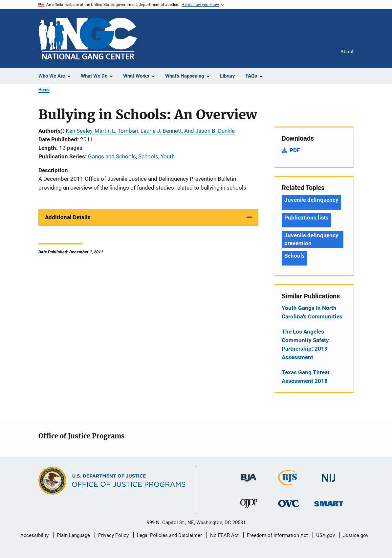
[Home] (88, 39)
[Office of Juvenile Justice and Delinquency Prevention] (249, 509)
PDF (295, 150)
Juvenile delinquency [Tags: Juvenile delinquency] (311, 200)
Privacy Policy (113, 535)
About (347, 52)
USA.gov (326, 535)
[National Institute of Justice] (329, 483)
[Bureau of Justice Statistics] (289, 487)
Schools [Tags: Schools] (294, 256)
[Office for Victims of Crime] (289, 508)
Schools (148, 156)
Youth (168, 156)
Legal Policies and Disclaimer (169, 535)
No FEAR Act (224, 535)
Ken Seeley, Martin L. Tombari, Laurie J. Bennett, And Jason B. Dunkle (150, 131)
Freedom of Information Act (277, 535)
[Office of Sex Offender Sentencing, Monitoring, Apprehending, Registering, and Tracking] (329, 508)
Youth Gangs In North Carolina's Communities (312, 312)
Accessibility (34, 535)
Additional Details (68, 217)
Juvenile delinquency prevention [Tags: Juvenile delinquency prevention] (311, 239)
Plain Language (73, 535)
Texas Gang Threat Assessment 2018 (306, 377)
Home (44, 90)
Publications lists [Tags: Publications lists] (306, 218)
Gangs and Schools (112, 156)
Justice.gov (356, 535)
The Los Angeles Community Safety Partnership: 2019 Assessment (305, 344)
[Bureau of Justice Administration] (249, 483)
